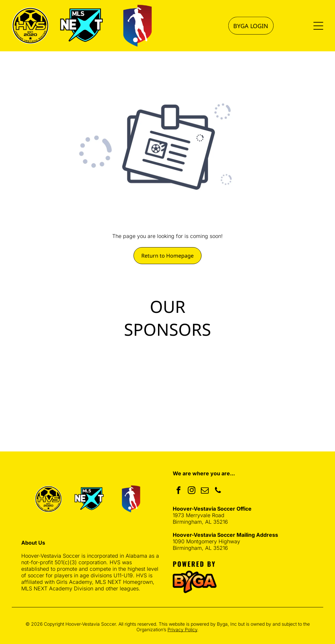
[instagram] (192, 491)
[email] (205, 491)
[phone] (218, 491)
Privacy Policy (182, 629)
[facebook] (178, 491)
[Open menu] (318, 26)
